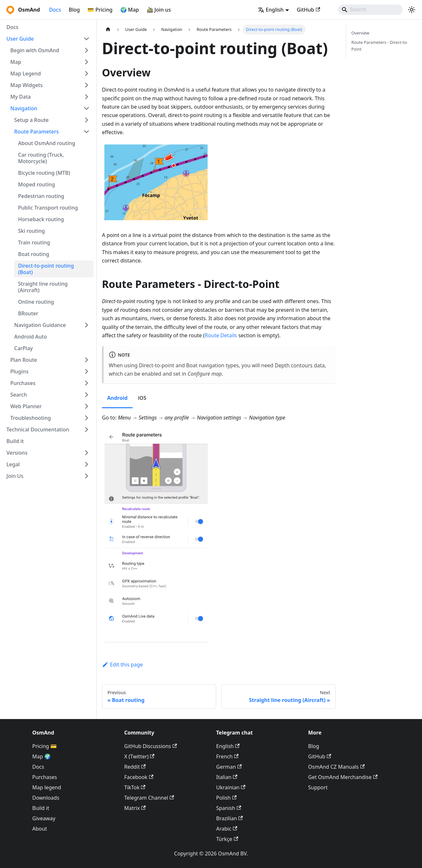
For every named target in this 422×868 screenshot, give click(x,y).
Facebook (139, 777)
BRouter (28, 313)
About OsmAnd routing (47, 143)
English (228, 746)
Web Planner (26, 406)
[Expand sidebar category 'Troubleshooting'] (86, 418)
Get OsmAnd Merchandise (343, 777)
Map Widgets (26, 85)
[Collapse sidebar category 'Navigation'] (86, 108)
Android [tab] (117, 398)
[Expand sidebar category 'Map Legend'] (86, 74)
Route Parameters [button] (36, 132)
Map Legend (26, 74)
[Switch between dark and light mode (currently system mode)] (412, 10)
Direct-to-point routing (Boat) (46, 269)
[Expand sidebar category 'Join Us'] (86, 476)
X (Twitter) (139, 756)
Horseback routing (41, 219)
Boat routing (34, 254)
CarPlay (24, 348)
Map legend (47, 787)
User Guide (20, 39)
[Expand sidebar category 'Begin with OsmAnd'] (86, 50)
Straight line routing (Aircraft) (43, 287)
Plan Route (24, 360)
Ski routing (31, 231)
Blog (74, 10)
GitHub (308, 10)
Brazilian (230, 818)
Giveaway (44, 818)
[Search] (370, 10)
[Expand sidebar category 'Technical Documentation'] (86, 429)
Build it (15, 441)
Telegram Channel (149, 798)
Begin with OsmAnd (35, 50)
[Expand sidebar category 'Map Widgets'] (86, 85)
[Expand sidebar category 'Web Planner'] (86, 406)
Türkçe (227, 839)
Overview (360, 33)
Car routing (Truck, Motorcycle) (41, 158)
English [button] (271, 10)
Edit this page (122, 665)
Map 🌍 (42, 756)
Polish (226, 798)
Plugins (19, 371)
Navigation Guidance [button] (40, 325)
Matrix (135, 808)
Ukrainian (231, 787)
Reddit (135, 767)
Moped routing (36, 184)
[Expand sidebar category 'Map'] (86, 62)
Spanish (229, 808)
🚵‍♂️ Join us (159, 10)
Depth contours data (300, 365)
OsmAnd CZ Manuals (336, 767)
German (229, 767)
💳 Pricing (100, 10)
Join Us (15, 476)
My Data (20, 97)
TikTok (135, 787)
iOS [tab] (142, 398)
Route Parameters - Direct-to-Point (380, 46)
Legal (13, 464)
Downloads (46, 798)
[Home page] (108, 30)
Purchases (23, 383)
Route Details (221, 335)
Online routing (36, 302)
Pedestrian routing (41, 196)
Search (19, 395)
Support (318, 787)
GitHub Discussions (151, 746)
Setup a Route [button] (31, 120)
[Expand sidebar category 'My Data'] (86, 97)
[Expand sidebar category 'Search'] (86, 395)
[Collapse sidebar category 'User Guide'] (86, 39)
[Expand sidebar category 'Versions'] (86, 453)
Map (16, 62)
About (40, 829)
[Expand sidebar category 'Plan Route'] (86, 360)
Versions (17, 453)
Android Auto (30, 337)
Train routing (34, 242)
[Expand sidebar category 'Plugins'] (86, 371)
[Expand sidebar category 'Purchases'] (86, 383)
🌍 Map (130, 10)
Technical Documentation (38, 429)
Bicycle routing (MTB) (44, 173)
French (227, 756)
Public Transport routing (48, 208)
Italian (227, 777)
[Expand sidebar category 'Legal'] (86, 464)
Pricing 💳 (45, 746)
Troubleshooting (31, 418)
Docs (55, 10)
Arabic (227, 829)
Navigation (24, 108)
